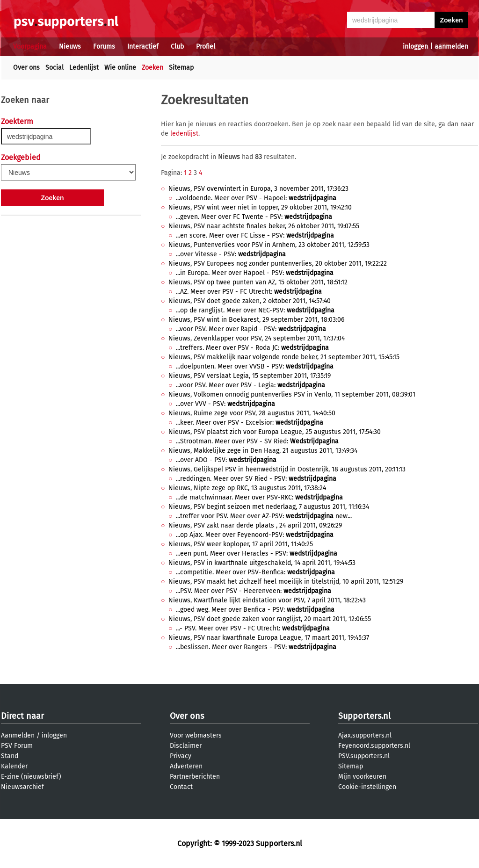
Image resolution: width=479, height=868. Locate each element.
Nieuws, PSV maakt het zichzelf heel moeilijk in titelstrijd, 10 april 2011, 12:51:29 (286, 582)
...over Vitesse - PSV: (231, 254)
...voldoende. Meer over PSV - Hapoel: (256, 198)
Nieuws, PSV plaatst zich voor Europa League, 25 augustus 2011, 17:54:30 (275, 432)
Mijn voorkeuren (362, 777)
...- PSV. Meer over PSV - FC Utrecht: (253, 628)
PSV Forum (17, 746)
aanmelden (451, 47)
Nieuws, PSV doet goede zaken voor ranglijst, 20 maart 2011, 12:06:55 (270, 619)
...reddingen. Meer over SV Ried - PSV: (256, 479)
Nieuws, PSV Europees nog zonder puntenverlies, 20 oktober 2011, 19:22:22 (278, 264)
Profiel (206, 47)
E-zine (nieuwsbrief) (31, 777)
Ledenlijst (84, 68)
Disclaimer (186, 746)
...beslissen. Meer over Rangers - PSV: (256, 647)
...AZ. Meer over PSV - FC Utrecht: (249, 292)
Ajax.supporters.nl (365, 735)
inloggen (415, 47)
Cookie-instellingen (367, 787)
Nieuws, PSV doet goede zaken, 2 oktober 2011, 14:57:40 (250, 301)
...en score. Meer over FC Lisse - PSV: (255, 235)
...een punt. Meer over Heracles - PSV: (257, 553)
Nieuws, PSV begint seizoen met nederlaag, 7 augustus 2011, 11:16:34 (269, 507)
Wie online (120, 68)
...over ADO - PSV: (226, 460)
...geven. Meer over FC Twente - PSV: (254, 217)
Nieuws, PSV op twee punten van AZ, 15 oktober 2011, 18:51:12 (258, 282)
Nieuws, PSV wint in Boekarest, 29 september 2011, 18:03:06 (256, 320)
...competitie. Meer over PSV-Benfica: (255, 572)
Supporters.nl (364, 716)
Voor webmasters (196, 735)
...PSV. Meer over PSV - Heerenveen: (254, 591)
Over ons (26, 68)
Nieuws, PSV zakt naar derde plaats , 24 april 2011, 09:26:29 (255, 525)
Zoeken (152, 68)
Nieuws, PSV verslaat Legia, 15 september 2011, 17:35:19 (250, 376)
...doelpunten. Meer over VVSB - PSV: (255, 366)
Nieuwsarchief (22, 787)
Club (177, 47)
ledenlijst (184, 134)
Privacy (181, 756)
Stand (10, 756)
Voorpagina (30, 47)
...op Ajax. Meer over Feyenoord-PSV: (255, 535)
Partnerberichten (195, 777)
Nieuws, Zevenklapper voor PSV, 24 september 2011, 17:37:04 (257, 338)
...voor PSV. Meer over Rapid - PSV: (251, 329)
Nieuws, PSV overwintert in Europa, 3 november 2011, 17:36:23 (258, 189)
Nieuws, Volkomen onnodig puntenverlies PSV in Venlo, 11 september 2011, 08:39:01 (292, 394)
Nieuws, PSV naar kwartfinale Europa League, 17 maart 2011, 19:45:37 (269, 638)
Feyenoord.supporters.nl (374, 746)
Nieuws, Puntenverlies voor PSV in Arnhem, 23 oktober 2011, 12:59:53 (269, 245)
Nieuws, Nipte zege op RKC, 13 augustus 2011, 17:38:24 (247, 488)
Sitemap (181, 68)
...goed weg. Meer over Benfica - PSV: (255, 610)
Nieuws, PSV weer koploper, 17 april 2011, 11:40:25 (241, 544)
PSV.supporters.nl (364, 756)
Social (54, 68)
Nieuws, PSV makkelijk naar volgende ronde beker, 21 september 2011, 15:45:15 (284, 357)
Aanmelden (18, 735)
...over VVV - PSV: (225, 404)
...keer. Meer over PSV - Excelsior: (250, 423)
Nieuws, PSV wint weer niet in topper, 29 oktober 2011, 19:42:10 (260, 207)
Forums (104, 47)
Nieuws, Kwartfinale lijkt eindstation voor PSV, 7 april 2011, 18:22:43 (267, 600)
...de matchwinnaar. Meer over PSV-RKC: (259, 497)
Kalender (14, 766)
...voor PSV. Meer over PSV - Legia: (250, 385)
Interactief (143, 47)
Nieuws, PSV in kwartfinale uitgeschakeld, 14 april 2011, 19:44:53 (262, 563)
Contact (181, 787)
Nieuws (70, 47)
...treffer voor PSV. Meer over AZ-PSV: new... (264, 516)
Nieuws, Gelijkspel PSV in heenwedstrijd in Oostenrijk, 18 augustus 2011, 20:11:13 (287, 469)
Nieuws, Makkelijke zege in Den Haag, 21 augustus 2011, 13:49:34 (263, 451)
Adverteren (186, 766)
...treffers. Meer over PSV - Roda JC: (252, 348)
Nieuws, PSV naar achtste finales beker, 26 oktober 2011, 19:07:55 (264, 226)
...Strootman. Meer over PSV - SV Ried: (257, 441)
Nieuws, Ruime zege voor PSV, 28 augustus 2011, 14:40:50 (252, 413)
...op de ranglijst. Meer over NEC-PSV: (255, 310)
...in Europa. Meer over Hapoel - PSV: (255, 273)
